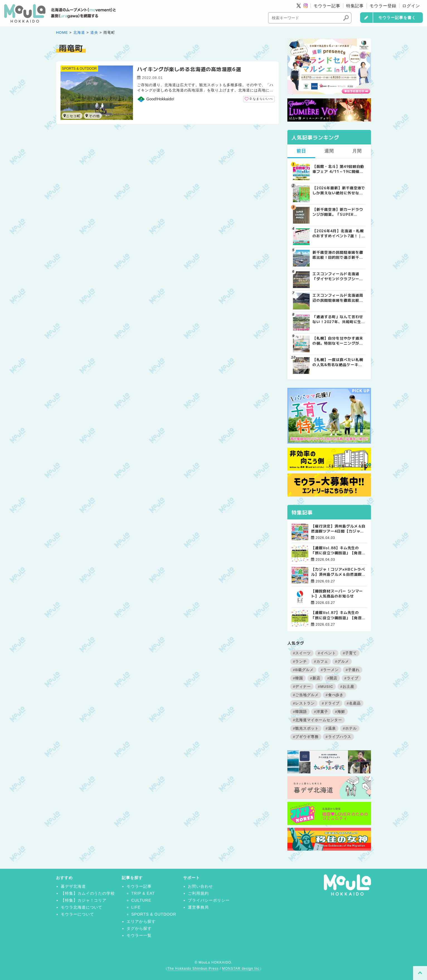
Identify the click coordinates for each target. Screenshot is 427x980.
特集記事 (355, 6)
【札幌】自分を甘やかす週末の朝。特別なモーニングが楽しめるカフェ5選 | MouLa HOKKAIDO (338, 341)
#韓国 (298, 678)
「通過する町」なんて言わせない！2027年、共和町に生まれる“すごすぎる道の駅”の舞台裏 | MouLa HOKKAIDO (339, 319)
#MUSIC (325, 687)
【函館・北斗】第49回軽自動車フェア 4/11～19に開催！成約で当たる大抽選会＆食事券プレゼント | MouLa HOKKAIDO (338, 169)
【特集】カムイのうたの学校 (88, 893)
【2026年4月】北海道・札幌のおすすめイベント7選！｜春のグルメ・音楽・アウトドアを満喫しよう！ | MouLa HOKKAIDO (338, 233)
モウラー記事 (327, 6)
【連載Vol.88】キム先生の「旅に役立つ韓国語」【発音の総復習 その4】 (338, 550)
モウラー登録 (383, 6)
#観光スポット (306, 728)
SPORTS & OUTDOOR (79, 69)
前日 (301, 151)
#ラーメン (330, 670)
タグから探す (139, 928)
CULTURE (141, 900)
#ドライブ (331, 703)
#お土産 (347, 687)
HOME (62, 32)
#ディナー (302, 687)
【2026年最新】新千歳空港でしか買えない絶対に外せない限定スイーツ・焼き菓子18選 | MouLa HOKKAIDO (339, 190)
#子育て (350, 653)
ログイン (411, 6)
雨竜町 (87, 116)
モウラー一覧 (139, 935)
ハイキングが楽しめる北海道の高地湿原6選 (189, 69)
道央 (94, 32)
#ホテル (350, 728)
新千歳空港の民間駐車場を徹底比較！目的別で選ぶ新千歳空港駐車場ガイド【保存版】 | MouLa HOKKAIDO (338, 255)
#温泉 (331, 728)
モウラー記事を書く (397, 18)
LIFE (136, 907)
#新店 (315, 678)
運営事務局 (198, 907)
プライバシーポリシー (209, 900)
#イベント (327, 653)
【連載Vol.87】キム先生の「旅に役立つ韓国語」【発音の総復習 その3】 (338, 615)
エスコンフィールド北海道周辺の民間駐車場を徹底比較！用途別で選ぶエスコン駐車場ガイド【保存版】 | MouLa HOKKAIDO (338, 298)
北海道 (79, 32)
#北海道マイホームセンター (317, 720)
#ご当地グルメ (306, 695)
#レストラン (304, 703)
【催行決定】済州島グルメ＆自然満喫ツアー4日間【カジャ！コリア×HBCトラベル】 (338, 529)
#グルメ (342, 661)
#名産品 (354, 703)
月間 (357, 151)
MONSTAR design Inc (241, 969)
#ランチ (300, 661)
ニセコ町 (72, 116)
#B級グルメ (303, 670)
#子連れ (353, 670)
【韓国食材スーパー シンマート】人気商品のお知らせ (337, 594)
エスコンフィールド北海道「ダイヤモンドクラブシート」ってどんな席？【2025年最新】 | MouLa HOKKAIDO (339, 276)
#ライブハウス (338, 737)
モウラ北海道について (82, 907)
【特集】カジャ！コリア (84, 900)
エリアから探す (141, 921)
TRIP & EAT (143, 893)
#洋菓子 (321, 712)
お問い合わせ (200, 886)
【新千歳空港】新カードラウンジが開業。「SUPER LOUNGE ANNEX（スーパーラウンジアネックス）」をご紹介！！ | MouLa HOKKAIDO (339, 212)
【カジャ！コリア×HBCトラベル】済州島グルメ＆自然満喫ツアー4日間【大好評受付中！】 (338, 572)
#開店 (332, 678)
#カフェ (321, 661)
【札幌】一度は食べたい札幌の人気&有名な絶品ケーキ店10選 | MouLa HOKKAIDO (338, 362)
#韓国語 (300, 712)
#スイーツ (302, 653)
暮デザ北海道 (73, 886)
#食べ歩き (334, 695)
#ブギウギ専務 (306, 737)
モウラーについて (77, 914)
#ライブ (351, 678)
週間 (329, 151)
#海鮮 (340, 712)
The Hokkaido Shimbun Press (193, 969)
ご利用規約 (198, 893)
